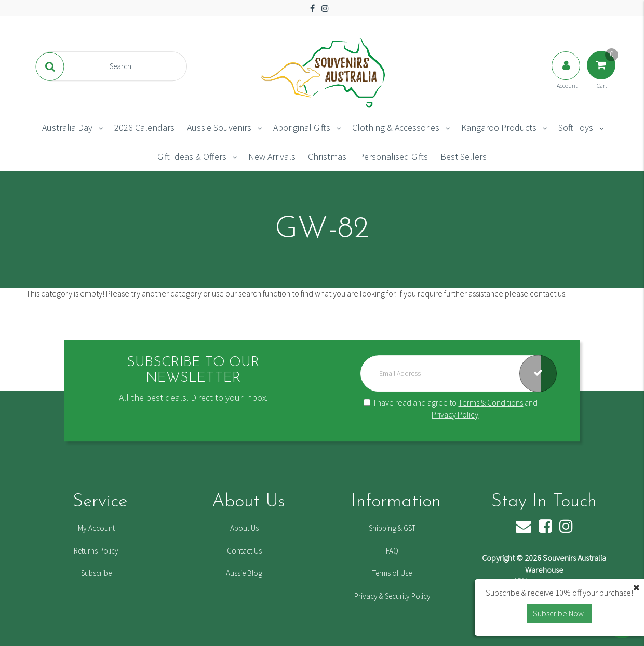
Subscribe (96, 573)
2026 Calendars (144, 127)
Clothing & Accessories (396, 127)
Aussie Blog (244, 573)
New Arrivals (272, 157)
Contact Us (244, 551)
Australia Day (67, 127)
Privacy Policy (455, 414)
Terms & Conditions (491, 402)
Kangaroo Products (499, 127)
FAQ (392, 551)
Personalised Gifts (393, 157)
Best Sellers (464, 157)
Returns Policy (96, 551)
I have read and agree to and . (451, 408)
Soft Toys (576, 127)
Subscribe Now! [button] (559, 613)
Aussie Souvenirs (219, 127)
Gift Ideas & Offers (192, 157)
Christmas (327, 157)
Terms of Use (392, 573)
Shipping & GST (392, 528)
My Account (96, 528)
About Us (244, 528)
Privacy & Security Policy (392, 596)
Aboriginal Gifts (302, 127)
